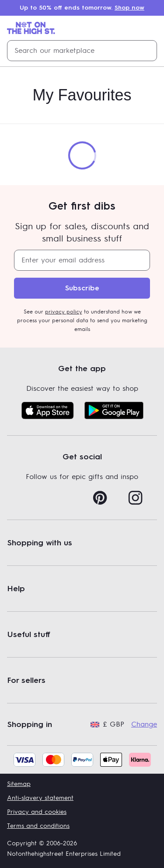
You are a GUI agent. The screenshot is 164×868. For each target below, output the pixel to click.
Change (144, 724)
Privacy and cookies (37, 812)
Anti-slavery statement (40, 798)
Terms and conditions (38, 826)
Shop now (129, 8)
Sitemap (19, 784)
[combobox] (82, 51)
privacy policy (64, 312)
